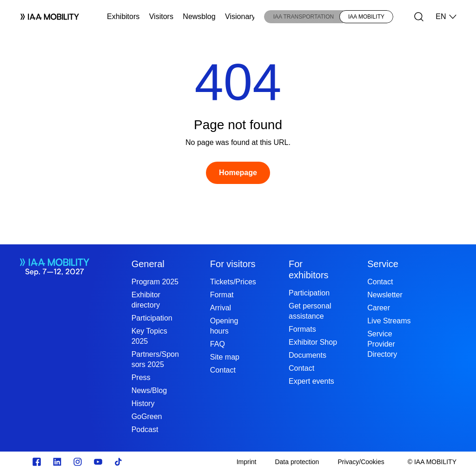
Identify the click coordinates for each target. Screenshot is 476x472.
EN (446, 17)
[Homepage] (238, 173)
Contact (223, 370)
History (143, 403)
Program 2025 (155, 282)
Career (379, 308)
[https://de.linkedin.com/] (57, 462)
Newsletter (385, 295)
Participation (152, 318)
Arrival (221, 308)
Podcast (145, 429)
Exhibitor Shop (313, 342)
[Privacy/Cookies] (361, 462)
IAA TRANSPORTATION (304, 17)
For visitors (233, 264)
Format (222, 295)
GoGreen (147, 416)
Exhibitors (123, 16)
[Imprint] (247, 462)
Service (383, 264)
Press (141, 377)
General (148, 264)
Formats (302, 329)
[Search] (419, 17)
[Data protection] (297, 462)
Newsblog (199, 16)
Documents (307, 355)
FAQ (218, 344)
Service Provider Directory (382, 344)
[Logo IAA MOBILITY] (46, 17)
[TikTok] (119, 462)
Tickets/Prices (233, 282)
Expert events (311, 381)
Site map (225, 357)
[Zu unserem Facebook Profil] (37, 462)
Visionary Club (249, 16)
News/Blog (149, 390)
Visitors (161, 16)
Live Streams (389, 321)
